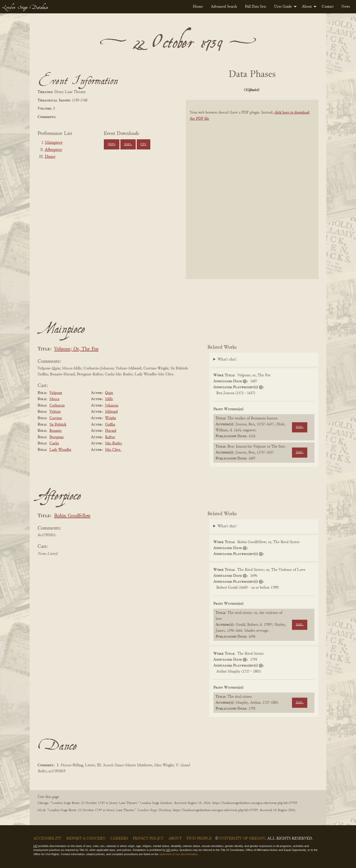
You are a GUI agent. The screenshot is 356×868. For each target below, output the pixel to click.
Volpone (56, 393)
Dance (50, 157)
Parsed (292, 90)
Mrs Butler (113, 443)
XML (128, 145)
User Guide (283, 7)
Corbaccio (57, 406)
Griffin (110, 425)
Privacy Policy (148, 839)
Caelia (54, 443)
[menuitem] (198, 7)
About (307, 7)
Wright (111, 418)
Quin (109, 393)
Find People (199, 839)
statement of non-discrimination (178, 854)
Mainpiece (54, 143)
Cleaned (265, 90)
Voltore (55, 412)
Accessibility (47, 839)
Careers (119, 839)
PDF (210, 90)
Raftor (110, 437)
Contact (328, 7)
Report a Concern (86, 839)
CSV (144, 145)
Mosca (54, 399)
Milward (111, 412)
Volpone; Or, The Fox (76, 349)
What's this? (227, 360)
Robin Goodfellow (72, 516)
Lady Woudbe (60, 450)
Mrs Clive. (113, 450)
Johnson (112, 406)
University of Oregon (242, 839)
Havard (111, 431)
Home (198, 7)
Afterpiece (53, 150)
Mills (109, 399)
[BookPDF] (252, 196)
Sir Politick (58, 425)
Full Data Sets (256, 7)
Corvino (56, 418)
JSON (111, 145)
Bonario (56, 431)
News (346, 7)
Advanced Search (224, 7)
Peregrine (57, 437)
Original (237, 90)
